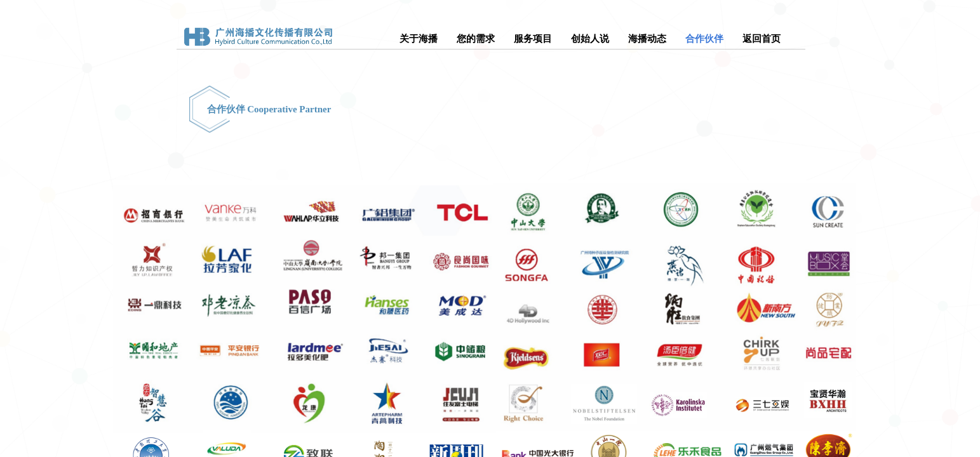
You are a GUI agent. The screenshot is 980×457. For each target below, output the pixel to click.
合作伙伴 (704, 39)
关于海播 (419, 39)
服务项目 (533, 39)
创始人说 (590, 39)
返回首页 (762, 39)
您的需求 (476, 39)
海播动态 (647, 39)
